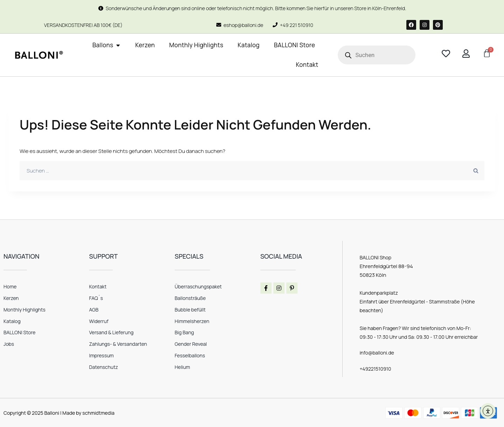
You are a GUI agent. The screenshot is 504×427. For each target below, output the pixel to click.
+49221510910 (375, 368)
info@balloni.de (377, 353)
